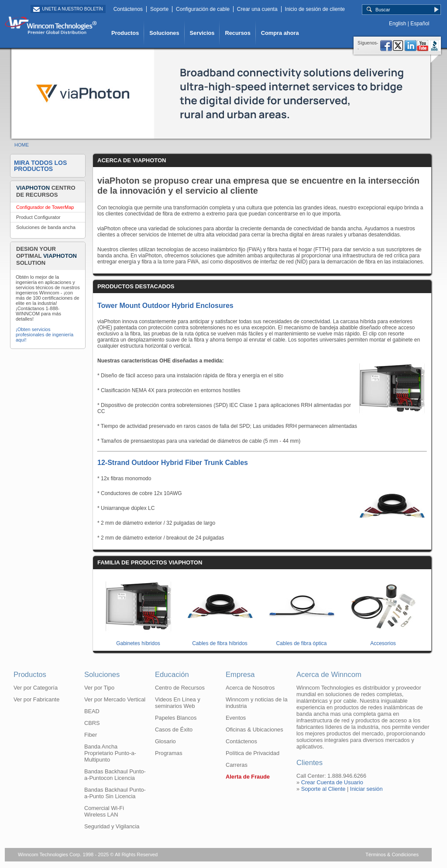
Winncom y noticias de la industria (257, 703)
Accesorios (383, 640)
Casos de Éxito (174, 730)
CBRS (92, 723)
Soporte (159, 9)
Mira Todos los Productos (40, 166)
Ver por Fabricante (36, 699)
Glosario (165, 741)
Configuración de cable (203, 9)
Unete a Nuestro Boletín (72, 9)
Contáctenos (128, 9)
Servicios (202, 33)
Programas (169, 753)
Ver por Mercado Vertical (115, 699)
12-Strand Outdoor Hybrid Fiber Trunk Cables (173, 463)
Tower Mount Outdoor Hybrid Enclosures (165, 306)
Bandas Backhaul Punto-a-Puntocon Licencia (115, 775)
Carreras (237, 765)
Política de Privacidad (253, 753)
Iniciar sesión (366, 789)
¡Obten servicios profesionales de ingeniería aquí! (45, 335)
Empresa (240, 675)
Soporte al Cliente (323, 789)
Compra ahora (280, 33)
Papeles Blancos (176, 718)
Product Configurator (38, 217)
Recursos (237, 33)
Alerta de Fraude (248, 777)
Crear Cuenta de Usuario (332, 782)
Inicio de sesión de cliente (315, 9)
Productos (125, 33)
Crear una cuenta (257, 9)
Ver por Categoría (36, 688)
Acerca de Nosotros (250, 688)
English (397, 24)
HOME (22, 145)
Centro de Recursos (180, 688)
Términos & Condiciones (392, 854)
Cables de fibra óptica (302, 640)
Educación (172, 675)
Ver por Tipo (99, 688)
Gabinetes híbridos (138, 640)
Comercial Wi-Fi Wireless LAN (104, 811)
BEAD (92, 711)
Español (420, 24)
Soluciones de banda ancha (46, 227)
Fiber (91, 735)
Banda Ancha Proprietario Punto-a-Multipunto (110, 753)
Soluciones (164, 33)
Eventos (236, 718)
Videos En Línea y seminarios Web (178, 703)
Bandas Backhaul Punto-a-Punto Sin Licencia (115, 793)
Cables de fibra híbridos (220, 640)
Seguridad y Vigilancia (112, 826)
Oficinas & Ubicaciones (254, 730)
